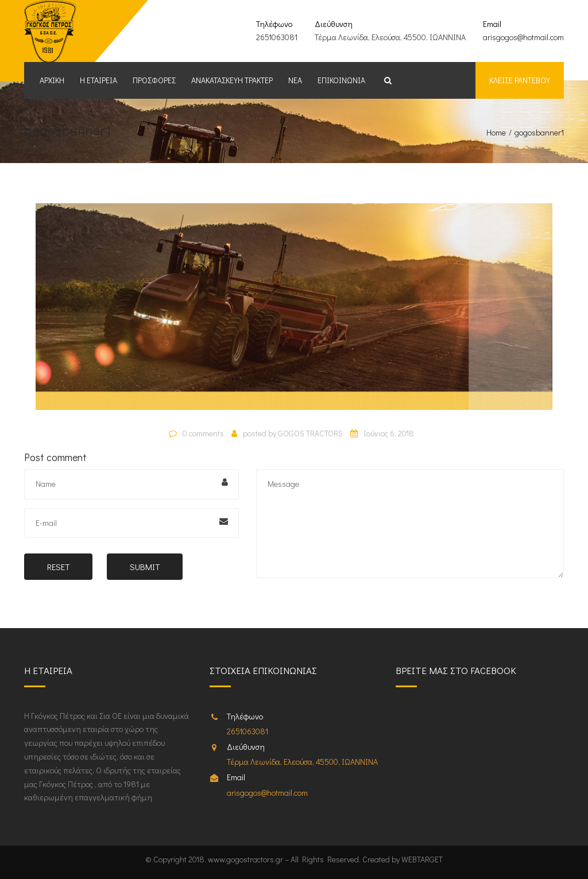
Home (496, 132)
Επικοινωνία (341, 80)
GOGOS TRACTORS (310, 433)
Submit (145, 567)
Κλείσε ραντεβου (520, 80)
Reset (58, 567)
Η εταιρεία (98, 80)
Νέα (295, 80)
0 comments (203, 433)
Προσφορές (154, 80)
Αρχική (52, 80)
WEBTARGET (422, 859)
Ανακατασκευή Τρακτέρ (232, 80)
